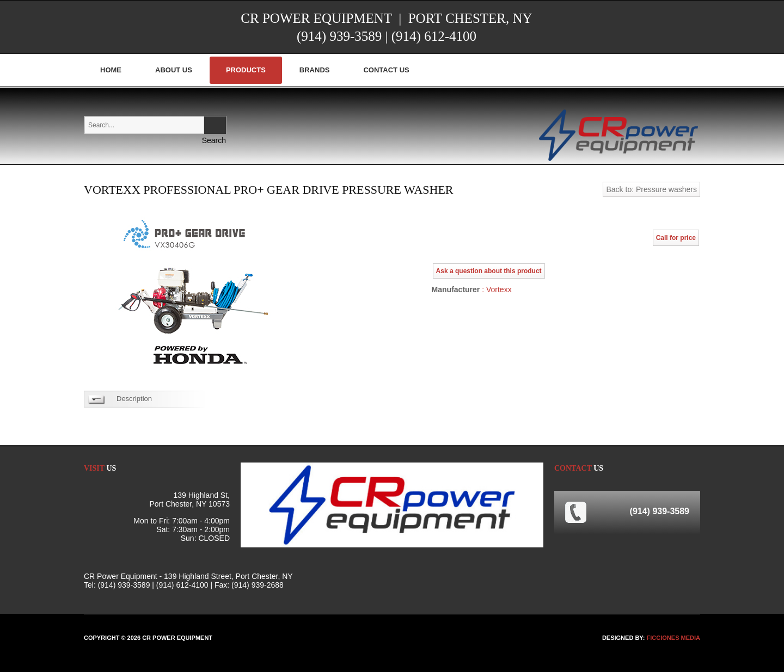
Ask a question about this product (489, 271)
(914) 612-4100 (434, 36)
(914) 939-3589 (339, 36)
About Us (174, 70)
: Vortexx (495, 289)
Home (111, 70)
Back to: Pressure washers (651, 189)
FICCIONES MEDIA (673, 638)
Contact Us (386, 70)
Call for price (676, 238)
